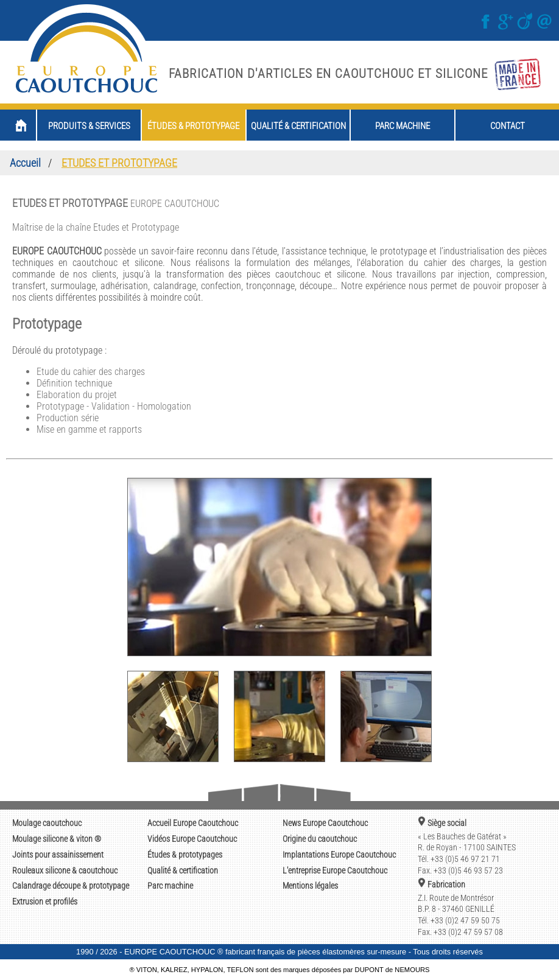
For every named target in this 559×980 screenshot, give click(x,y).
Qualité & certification (183, 871)
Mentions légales (310, 886)
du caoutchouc (320, 839)
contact (508, 126)
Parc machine (170, 886)
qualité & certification (298, 126)
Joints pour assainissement (58, 855)
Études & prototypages (185, 855)
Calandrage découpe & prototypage (71, 886)
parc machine (403, 126)
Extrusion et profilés (45, 902)
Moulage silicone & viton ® (57, 839)
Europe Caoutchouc (193, 823)
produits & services (89, 126)
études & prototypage (193, 126)
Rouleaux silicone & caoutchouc (65, 871)
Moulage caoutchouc (47, 823)
